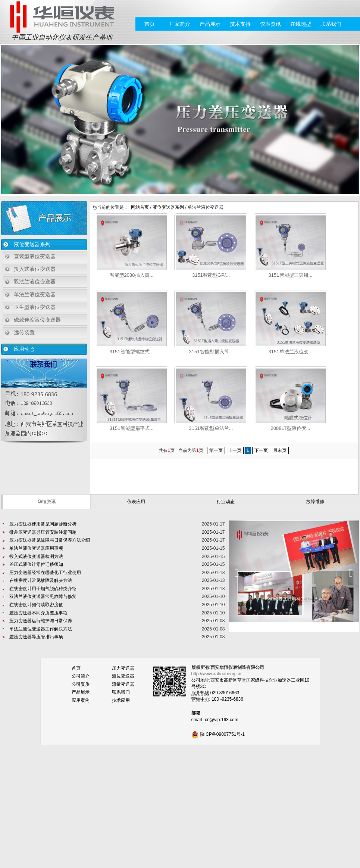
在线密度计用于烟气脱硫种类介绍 (43, 589)
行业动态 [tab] (226, 502)
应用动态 (24, 349)
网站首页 (140, 207)
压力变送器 (123, 668)
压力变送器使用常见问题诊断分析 (43, 524)
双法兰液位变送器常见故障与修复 (43, 596)
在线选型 (301, 24)
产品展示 (210, 24)
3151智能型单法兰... (211, 428)
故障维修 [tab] (315, 502)
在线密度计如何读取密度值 (36, 605)
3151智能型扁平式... (132, 428)
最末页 (280, 450)
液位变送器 (123, 676)
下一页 (261, 450)
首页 (150, 24)
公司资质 (81, 684)
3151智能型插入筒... (211, 352)
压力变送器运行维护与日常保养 (41, 621)
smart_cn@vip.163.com (215, 720)
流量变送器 (123, 684)
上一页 (235, 450)
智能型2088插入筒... (132, 275)
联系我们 (331, 24)
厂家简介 (180, 24)
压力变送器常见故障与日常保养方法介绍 (50, 540)
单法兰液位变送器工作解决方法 (41, 629)
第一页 (216, 450)
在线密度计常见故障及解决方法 (41, 580)
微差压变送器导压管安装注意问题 (43, 532)
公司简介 (81, 676)
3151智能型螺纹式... (132, 352)
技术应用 (121, 700)
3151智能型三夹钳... (291, 275)
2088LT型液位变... (291, 428)
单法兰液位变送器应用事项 (36, 548)
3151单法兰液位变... (291, 352)
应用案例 (81, 700)
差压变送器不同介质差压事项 (38, 613)
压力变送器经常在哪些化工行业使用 (45, 573)
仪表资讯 (270, 24)
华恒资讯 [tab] (47, 502)
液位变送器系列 (32, 244)
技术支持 (240, 24)
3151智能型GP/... (211, 275)
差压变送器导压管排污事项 (36, 637)
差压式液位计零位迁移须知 (36, 564)
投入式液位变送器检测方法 (36, 557)
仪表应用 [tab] (136, 502)
